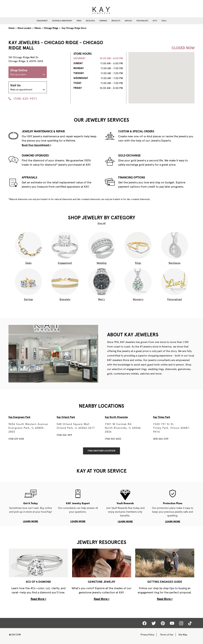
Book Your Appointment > (36, 145)
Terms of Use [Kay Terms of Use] (167, 635)
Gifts (155, 21)
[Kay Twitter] (154, 623)
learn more (31, 522)
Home (11, 28)
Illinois (38, 28)
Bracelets (116, 21)
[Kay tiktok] (190, 623)
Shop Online (28, 73)
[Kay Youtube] (172, 623)
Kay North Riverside (116, 417)
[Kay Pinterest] (163, 623)
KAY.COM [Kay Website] (15, 635)
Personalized (142, 21)
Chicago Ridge (51, 28)
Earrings (103, 21)
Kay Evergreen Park (19, 417)
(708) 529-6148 (16, 439)
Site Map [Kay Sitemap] (183, 635)
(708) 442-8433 (113, 439)
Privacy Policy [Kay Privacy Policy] (147, 635)
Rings (79, 21)
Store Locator (24, 28)
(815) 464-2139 (161, 439)
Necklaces (90, 21)
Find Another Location (101, 451)
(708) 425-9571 (23, 99)
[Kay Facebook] (144, 623)
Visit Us (28, 88)
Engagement (42, 21)
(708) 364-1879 (64, 435)
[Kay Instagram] (181, 623)
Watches (128, 21)
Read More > (38, 599)
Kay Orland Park (66, 417)
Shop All (102, 223)
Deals (164, 21)
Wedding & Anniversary (62, 21)
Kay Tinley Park (162, 417)
